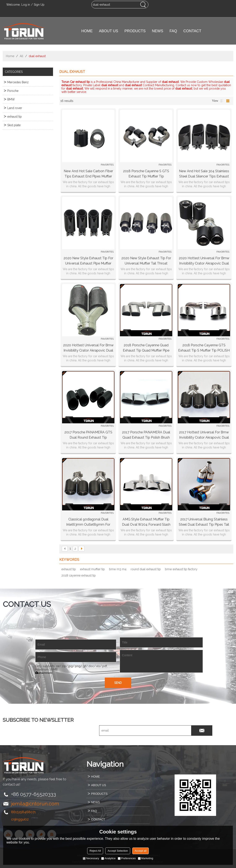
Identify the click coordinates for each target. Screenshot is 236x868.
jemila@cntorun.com (35, 804)
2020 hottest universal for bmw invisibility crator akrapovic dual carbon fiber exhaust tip (204, 261)
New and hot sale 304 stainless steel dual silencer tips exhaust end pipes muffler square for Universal (204, 174)
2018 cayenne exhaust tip (79, 575)
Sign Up (39, 5)
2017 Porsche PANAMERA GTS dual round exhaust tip (88, 435)
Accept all (140, 851)
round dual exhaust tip (146, 569)
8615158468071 (23, 812)
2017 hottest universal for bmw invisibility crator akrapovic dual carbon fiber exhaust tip (204, 435)
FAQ (173, 31)
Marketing (146, 858)
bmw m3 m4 (118, 569)
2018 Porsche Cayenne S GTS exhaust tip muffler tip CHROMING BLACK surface (146, 174)
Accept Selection (118, 851)
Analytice (108, 858)
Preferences (127, 858)
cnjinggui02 (20, 819)
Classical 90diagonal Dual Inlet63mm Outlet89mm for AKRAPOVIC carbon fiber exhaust (88, 522)
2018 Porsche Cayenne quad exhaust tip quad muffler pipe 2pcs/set (146, 348)
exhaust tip (69, 569)
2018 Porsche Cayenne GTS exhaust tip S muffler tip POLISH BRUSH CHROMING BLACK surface (204, 348)
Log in (26, 5)
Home (10, 56)
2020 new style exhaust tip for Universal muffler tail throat (146, 261)
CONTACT (192, 31)
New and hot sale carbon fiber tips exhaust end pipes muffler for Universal (88, 174)
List (222, 101)
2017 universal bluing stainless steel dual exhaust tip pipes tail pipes (204, 522)
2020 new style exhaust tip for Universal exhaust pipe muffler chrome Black (88, 261)
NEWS (158, 31)
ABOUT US (109, 31)
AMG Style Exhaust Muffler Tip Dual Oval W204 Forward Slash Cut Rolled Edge (146, 522)
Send (118, 683)
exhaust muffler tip (92, 569)
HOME (87, 31)
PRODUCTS (135, 31)
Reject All (95, 851)
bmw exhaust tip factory (181, 569)
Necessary (91, 858)
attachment (44, 673)
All (21, 56)
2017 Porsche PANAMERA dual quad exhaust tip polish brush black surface (146, 435)
